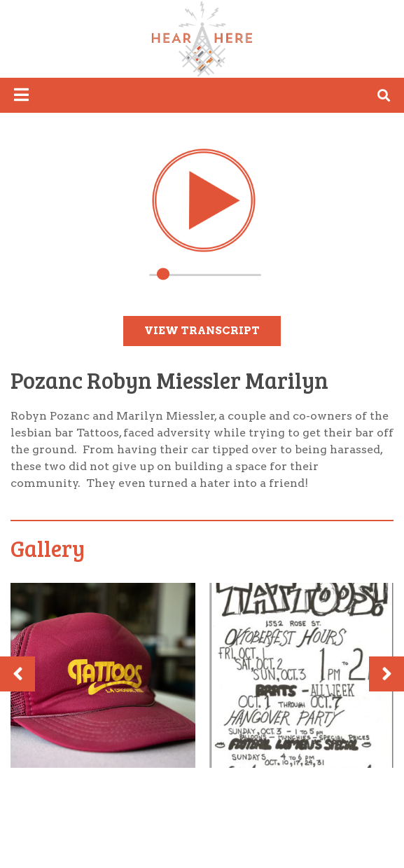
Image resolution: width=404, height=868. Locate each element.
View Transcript (202, 331)
